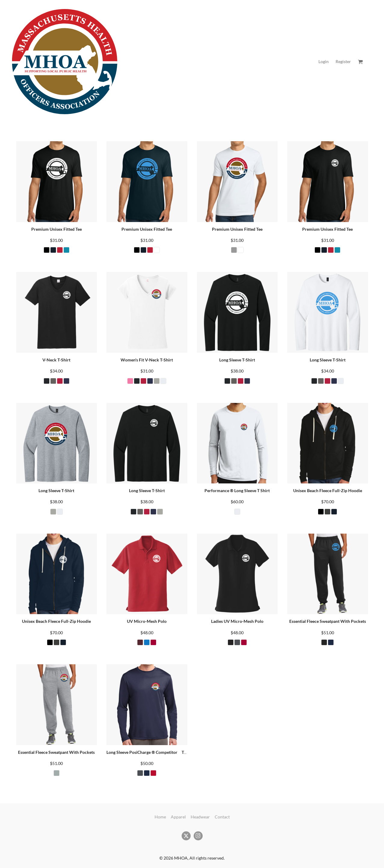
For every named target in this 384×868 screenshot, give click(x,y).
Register (343, 61)
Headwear (200, 817)
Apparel (178, 817)
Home (160, 817)
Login (324, 61)
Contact (222, 817)
